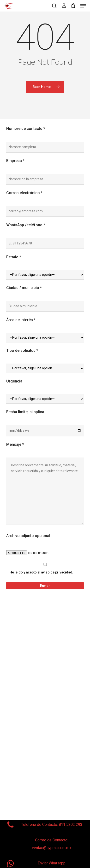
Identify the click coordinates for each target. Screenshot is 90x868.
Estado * (14, 257)
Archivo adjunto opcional (28, 536)
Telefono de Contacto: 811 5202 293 (52, 825)
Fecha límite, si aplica (25, 412)
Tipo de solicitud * (22, 350)
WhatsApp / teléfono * (26, 225)
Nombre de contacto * (26, 129)
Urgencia (14, 381)
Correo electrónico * (24, 193)
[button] (83, 6)
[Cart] (73, 6)
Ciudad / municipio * (24, 288)
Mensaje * (15, 444)
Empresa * (15, 161)
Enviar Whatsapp (52, 863)
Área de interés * (21, 320)
